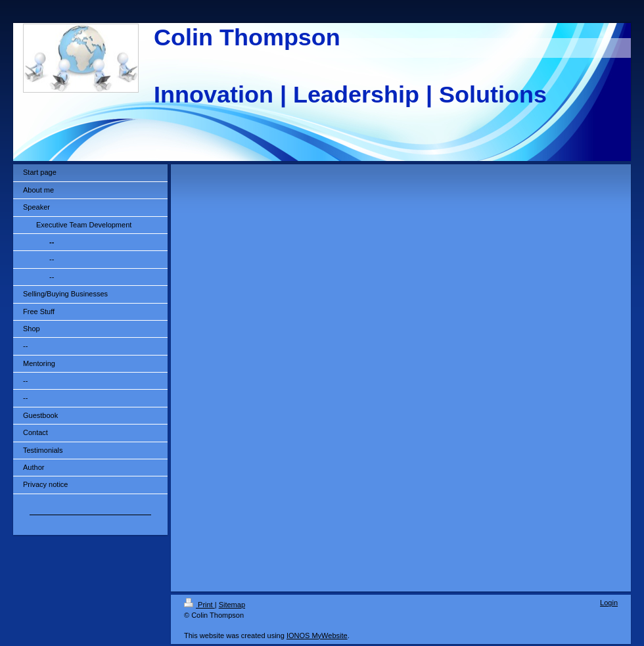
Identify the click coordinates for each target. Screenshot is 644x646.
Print (199, 605)
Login (609, 603)
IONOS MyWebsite (317, 635)
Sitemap (232, 605)
